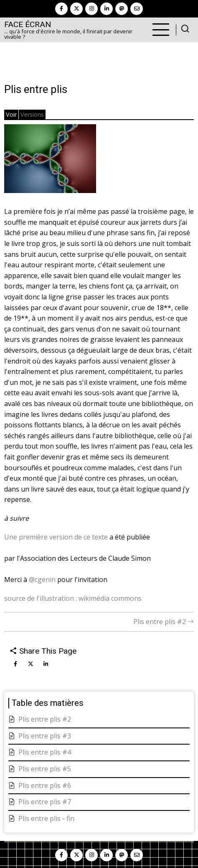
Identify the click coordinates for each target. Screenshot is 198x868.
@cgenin (42, 580)
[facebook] (61, 9)
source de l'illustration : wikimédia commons (73, 598)
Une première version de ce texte (56, 537)
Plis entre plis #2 (164, 622)
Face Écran (28, 24)
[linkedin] (107, 9)
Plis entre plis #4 (45, 752)
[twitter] (76, 9)
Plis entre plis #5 (45, 769)
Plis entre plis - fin (46, 818)
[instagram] (91, 9)
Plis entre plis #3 (45, 736)
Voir (11, 114)
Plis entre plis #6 (45, 785)
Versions (32, 114)
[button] (50, 161)
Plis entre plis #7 (45, 802)
